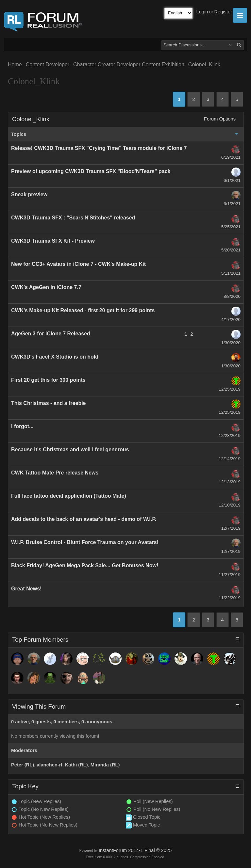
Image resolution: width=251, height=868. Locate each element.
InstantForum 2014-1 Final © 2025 (135, 850)
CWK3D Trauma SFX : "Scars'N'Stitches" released (73, 218)
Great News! (26, 589)
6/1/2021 (232, 180)
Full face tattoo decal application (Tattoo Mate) (69, 496)
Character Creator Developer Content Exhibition (129, 64)
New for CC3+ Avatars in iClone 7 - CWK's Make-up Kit (78, 264)
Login (202, 12)
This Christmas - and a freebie (49, 403)
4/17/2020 (231, 320)
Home (15, 64)
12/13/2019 (230, 482)
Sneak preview (29, 194)
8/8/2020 (232, 296)
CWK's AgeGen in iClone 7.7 (46, 287)
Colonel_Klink (204, 64)
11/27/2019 (230, 575)
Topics (19, 134)
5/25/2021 (231, 227)
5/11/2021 (231, 273)
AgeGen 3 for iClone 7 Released (51, 334)
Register (223, 12)
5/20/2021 (231, 250)
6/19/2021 (231, 157)
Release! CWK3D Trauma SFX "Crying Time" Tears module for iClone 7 (99, 148)
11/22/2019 (230, 598)
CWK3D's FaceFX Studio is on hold (55, 357)
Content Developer (48, 64)
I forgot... (22, 426)
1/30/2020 (231, 343)
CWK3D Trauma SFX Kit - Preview (53, 241)
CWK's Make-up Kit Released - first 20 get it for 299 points (83, 310)
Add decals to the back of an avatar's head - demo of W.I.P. (84, 519)
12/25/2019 (230, 389)
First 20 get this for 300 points (48, 380)
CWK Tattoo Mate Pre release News (55, 473)
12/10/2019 (230, 505)
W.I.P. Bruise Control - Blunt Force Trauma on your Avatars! (85, 542)
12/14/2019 (230, 459)
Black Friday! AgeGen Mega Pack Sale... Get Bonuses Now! (85, 565)
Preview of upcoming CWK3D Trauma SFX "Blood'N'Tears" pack (91, 171)
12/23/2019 (230, 435)
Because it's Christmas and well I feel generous (70, 450)
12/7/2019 (231, 528)
